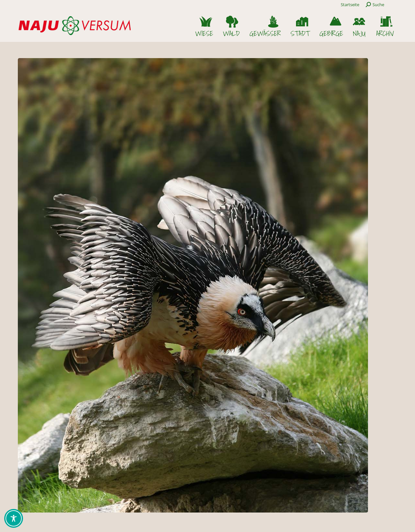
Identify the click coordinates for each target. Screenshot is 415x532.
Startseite (350, 5)
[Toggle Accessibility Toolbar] (14, 518)
